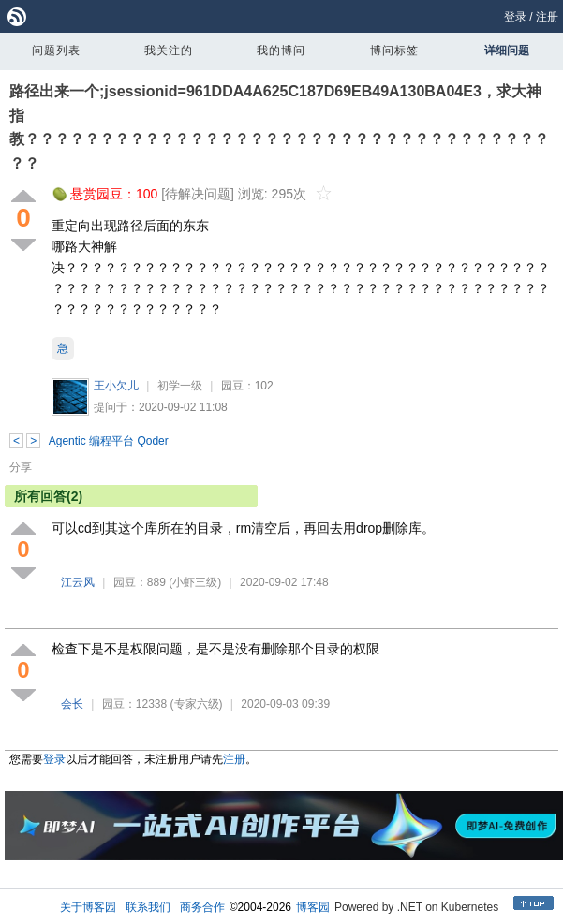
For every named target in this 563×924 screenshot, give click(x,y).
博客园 (313, 907)
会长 (72, 704)
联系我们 (148, 907)
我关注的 (169, 51)
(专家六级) (197, 704)
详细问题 (507, 51)
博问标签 (394, 51)
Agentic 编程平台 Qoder (109, 441)
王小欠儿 (116, 386)
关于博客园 (88, 907)
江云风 (78, 582)
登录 (515, 17)
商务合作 (202, 907)
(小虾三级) (195, 582)
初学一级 (180, 386)
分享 (21, 467)
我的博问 (281, 51)
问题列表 (56, 51)
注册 (547, 17)
